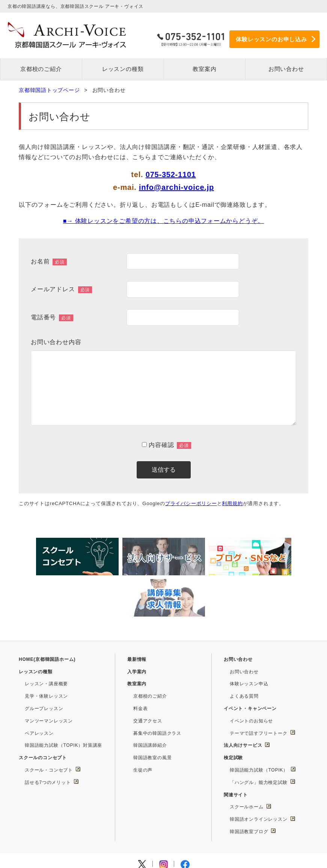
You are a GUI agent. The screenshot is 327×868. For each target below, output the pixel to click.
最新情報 (137, 615)
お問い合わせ (244, 627)
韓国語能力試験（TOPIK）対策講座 (63, 701)
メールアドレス (61, 290)
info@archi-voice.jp (176, 188)
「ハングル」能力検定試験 (259, 738)
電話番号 (52, 318)
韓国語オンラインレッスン (259, 775)
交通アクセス (148, 676)
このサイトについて (186, 834)
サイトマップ (137, 834)
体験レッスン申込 (249, 639)
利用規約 (233, 503)
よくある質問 (244, 652)
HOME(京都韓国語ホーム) (47, 615)
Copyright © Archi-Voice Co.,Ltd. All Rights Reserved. (163, 857)
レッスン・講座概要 (46, 639)
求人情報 (100, 834)
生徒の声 (143, 725)
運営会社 (69, 834)
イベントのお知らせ (251, 676)
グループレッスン (44, 664)
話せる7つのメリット (48, 738)
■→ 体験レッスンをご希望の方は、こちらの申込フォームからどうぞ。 (163, 221)
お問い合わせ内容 (56, 342)
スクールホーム (247, 763)
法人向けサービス (243, 701)
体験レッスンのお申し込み (271, 39)
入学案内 (137, 627)
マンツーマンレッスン (49, 676)
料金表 (140, 664)
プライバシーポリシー (191, 503)
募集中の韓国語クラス (157, 689)
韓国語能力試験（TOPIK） (259, 725)
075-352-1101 (171, 175)
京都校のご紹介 (150, 652)
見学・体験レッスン (46, 652)
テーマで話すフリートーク (259, 689)
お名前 (49, 262)
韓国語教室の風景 (152, 713)
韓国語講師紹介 (150, 701)
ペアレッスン (39, 689)
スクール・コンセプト (49, 725)
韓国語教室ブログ (249, 787)
